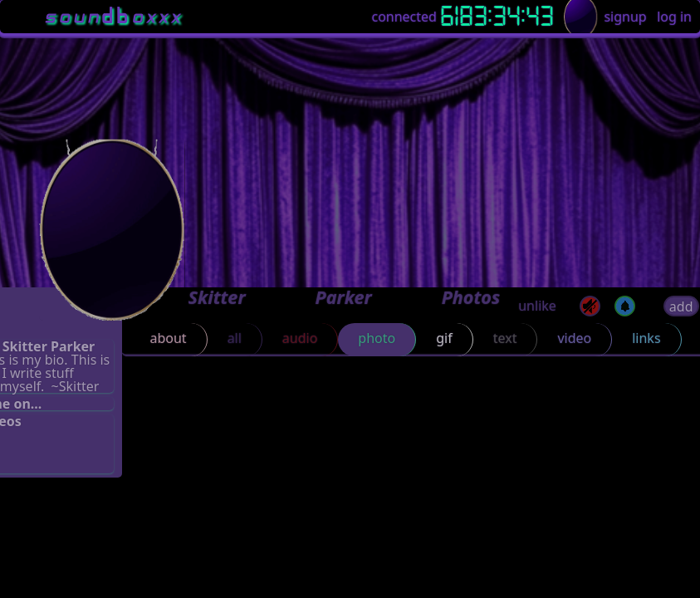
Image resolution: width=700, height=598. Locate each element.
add (681, 306)
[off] (625, 306)
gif (444, 338)
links (646, 338)
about (168, 338)
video (574, 338)
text (505, 338)
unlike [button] (537, 306)
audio (300, 338)
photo (377, 338)
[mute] (590, 306)
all (235, 338)
